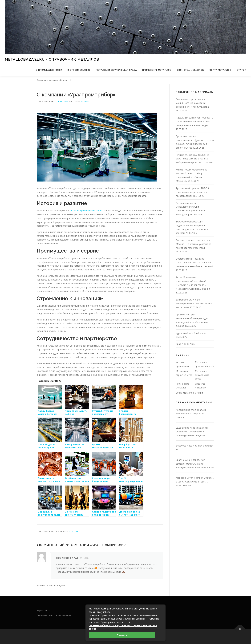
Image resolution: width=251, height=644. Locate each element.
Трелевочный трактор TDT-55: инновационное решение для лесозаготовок (192, 192)
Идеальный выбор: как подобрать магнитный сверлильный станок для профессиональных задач (194, 121)
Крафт (179, 344)
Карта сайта (43, 610)
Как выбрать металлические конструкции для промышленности (195, 464)
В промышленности (49, 70)
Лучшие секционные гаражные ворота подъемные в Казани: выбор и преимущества (192, 159)
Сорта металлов (220, 70)
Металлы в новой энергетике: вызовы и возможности (195, 482)
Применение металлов (157, 70)
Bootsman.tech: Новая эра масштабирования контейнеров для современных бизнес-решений (194, 263)
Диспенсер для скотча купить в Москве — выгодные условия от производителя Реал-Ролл (194, 244)
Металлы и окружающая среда (116, 70)
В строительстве (79, 70)
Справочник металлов (47, 80)
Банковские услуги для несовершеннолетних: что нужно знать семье (194, 303)
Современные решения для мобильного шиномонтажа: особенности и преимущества (192, 103)
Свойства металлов (190, 70)
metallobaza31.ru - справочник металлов (52, 59)
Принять (122, 635)
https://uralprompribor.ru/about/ (87, 211)
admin (85, 101)
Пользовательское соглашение (54, 615)
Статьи (241, 70)
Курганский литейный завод (191, 333)
